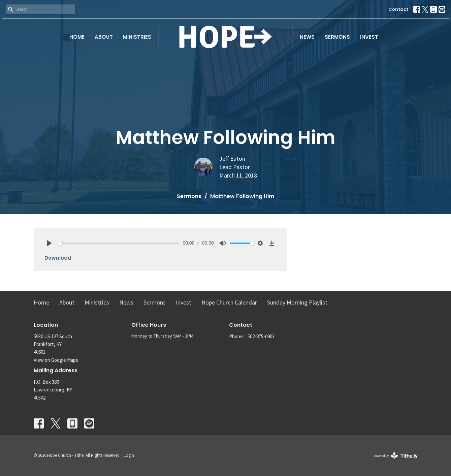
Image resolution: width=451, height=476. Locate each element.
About (104, 37)
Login (129, 455)
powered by (396, 456)
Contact (398, 9)
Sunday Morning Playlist (297, 302)
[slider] (119, 243)
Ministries (137, 37)
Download (58, 258)
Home (77, 37)
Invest (369, 37)
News (307, 37)
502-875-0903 (261, 336)
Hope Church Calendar (229, 302)
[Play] (49, 243)
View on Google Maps (56, 360)
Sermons (337, 37)
